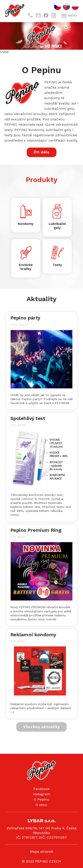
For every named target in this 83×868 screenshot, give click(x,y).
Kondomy (26, 224)
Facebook (41, 789)
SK (66, 7)
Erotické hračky (26, 267)
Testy (57, 265)
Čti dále (42, 152)
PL (75, 7)
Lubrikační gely (57, 226)
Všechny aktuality (41, 727)
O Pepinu (42, 799)
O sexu (41, 805)
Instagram (41, 794)
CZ (58, 7)
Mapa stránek (41, 852)
